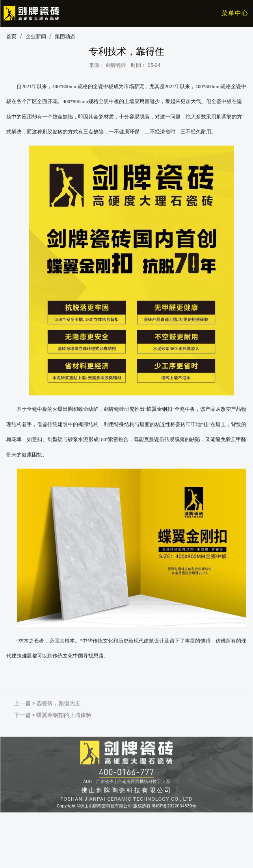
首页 (11, 38)
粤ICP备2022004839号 (174, 844)
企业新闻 (36, 38)
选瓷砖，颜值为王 (58, 719)
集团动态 (65, 38)
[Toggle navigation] (230, 13)
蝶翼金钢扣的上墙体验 (64, 731)
